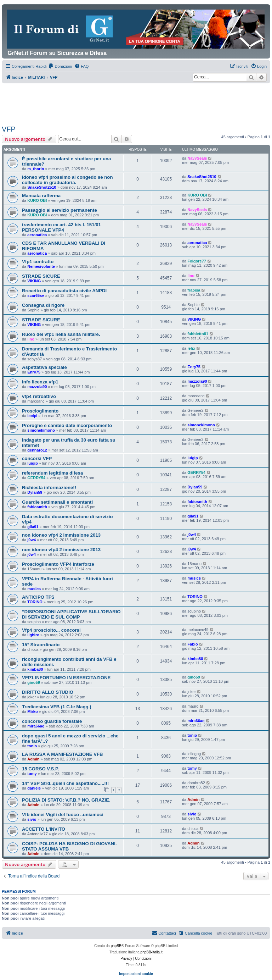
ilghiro (33, 635)
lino (191, 276)
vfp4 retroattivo (39, 396)
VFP (9, 129)
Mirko (32, 712)
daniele (34, 788)
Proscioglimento (40, 411)
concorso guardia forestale (52, 721)
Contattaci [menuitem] (164, 933)
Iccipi (32, 416)
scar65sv (36, 295)
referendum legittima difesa (52, 473)
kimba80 (35, 669)
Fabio (192, 644)
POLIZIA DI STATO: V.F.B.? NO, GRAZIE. (66, 800)
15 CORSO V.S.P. (41, 769)
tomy (32, 774)
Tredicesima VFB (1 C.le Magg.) (57, 707)
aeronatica (37, 235)
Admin (33, 759)
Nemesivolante (41, 266)
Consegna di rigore (43, 305)
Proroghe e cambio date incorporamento (67, 425)
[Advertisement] (131, 103)
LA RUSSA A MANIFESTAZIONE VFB (63, 754)
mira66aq (36, 726)
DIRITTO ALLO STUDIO (48, 692)
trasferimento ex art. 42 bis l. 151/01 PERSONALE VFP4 (61, 227)
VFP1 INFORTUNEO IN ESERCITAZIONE (66, 678)
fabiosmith (37, 507)
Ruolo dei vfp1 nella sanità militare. (61, 334)
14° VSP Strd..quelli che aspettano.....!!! (65, 783)
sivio (32, 819)
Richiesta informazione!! (49, 488)
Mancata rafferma (41, 196)
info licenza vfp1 (40, 382)
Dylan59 (35, 492)
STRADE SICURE (41, 276)
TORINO (35, 602)
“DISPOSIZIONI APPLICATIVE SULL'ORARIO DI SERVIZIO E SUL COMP (71, 614)
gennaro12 (37, 450)
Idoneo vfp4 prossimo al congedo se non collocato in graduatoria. (67, 180)
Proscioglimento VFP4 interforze (58, 564)
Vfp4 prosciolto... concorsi (51, 630)
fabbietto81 (198, 334)
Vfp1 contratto (38, 262)
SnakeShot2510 (42, 187)
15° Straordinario (41, 645)
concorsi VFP (37, 458)
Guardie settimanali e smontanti (57, 502)
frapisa (194, 290)
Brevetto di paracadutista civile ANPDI (64, 291)
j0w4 (32, 540)
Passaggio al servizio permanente (59, 210)
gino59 (33, 682)
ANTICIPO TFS (38, 597)
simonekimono (41, 430)
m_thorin (36, 169)
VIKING (34, 281)
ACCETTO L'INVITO (44, 829)
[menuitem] (60, 66)
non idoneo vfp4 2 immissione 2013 (61, 535)
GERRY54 (36, 478)
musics (34, 589)
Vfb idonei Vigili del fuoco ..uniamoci (63, 815)
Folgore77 (197, 261)
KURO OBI (37, 200)
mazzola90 (37, 387)
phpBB (116, 946)
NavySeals (197, 158)
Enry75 (34, 372)
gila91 (33, 527)
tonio (32, 746)
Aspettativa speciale (44, 367)
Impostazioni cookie (136, 974)
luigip (32, 463)
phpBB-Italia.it (152, 952)
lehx (191, 348)
